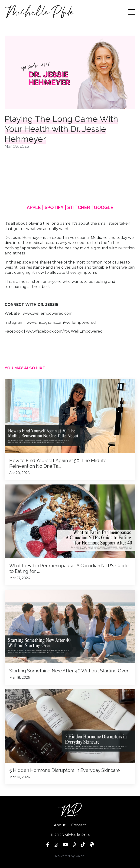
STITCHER (79, 207)
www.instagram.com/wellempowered (61, 322)
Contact (79, 825)
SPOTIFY (54, 207)
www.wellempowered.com (48, 313)
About (60, 825)
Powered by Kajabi (70, 856)
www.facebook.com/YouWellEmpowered (64, 331)
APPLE (34, 207)
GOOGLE (104, 207)
